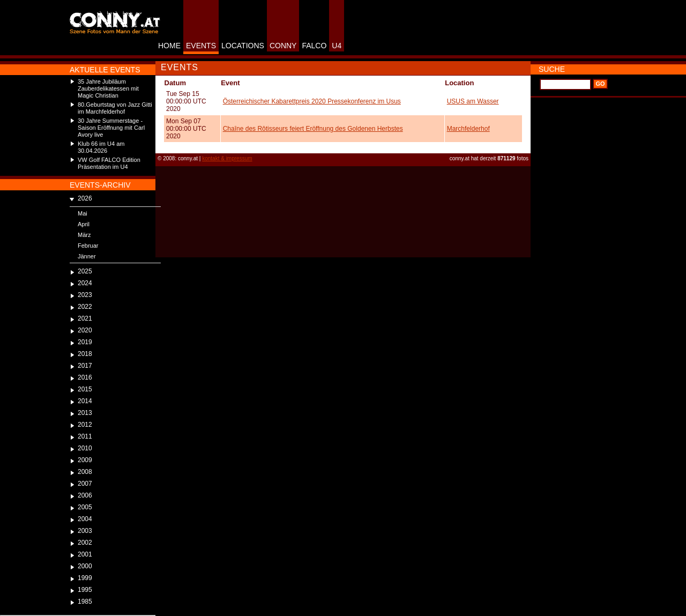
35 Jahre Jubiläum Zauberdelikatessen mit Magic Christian (108, 88)
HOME (169, 46)
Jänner (87, 256)
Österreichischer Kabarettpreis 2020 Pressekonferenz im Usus (312, 101)
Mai (83, 213)
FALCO (314, 46)
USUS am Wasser (473, 101)
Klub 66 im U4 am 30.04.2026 (101, 147)
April (84, 224)
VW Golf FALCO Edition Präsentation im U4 (109, 163)
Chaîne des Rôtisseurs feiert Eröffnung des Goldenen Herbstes (313, 129)
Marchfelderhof (468, 129)
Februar (88, 246)
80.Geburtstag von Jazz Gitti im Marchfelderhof (115, 108)
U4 (337, 46)
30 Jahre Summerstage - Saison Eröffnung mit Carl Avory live (111, 128)
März (84, 235)
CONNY (283, 46)
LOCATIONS (243, 46)
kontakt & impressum (227, 158)
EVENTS (201, 46)
